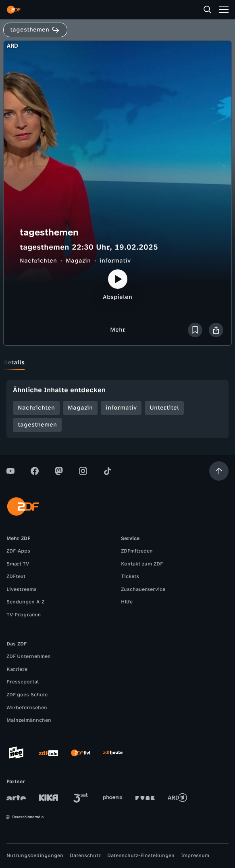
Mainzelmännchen (29, 720)
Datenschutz (85, 855)
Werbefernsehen (27, 708)
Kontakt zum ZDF (142, 564)
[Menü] (224, 10)
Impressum (195, 855)
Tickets (130, 576)
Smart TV (18, 564)
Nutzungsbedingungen (35, 855)
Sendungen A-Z (25, 602)
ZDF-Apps (18, 551)
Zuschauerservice (143, 589)
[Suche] (208, 10)
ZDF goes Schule (27, 695)
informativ (115, 261)
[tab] (14, 363)
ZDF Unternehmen (29, 656)
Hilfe (127, 602)
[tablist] (117, 363)
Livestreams (22, 589)
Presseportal (23, 682)
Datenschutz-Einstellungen (141, 855)
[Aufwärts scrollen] (219, 471)
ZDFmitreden (137, 551)
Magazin (78, 261)
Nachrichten (38, 261)
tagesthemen (37, 425)
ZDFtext (16, 576)
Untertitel (164, 408)
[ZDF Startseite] (14, 10)
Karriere (17, 669)
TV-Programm (24, 615)
